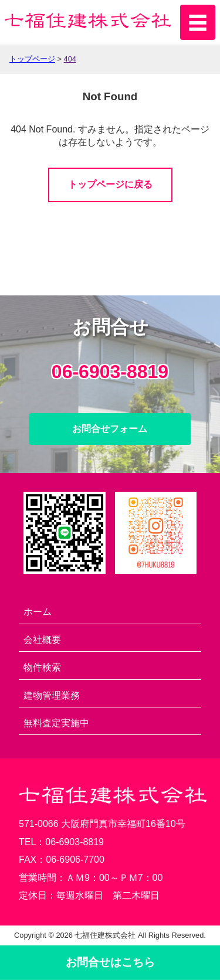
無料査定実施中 (56, 723)
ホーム (38, 612)
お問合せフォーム (110, 429)
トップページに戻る (110, 184)
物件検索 (42, 667)
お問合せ (110, 962)
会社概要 (42, 640)
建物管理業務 (52, 695)
